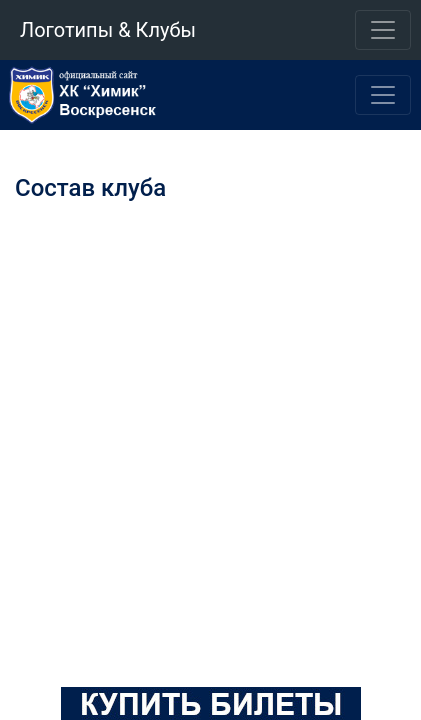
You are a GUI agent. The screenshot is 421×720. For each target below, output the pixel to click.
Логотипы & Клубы (108, 30)
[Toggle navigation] (383, 30)
